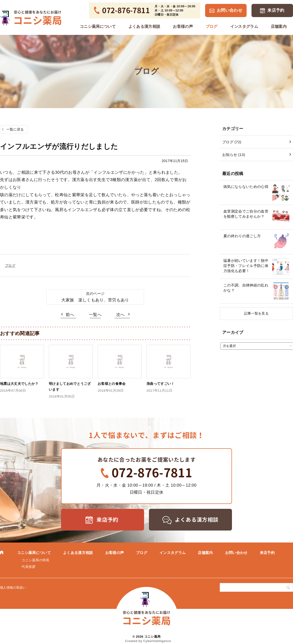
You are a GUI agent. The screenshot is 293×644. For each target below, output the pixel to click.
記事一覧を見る (256, 313)
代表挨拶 (28, 567)
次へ (120, 315)
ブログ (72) (232, 142)
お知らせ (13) (234, 155)
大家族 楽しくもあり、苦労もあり (95, 300)
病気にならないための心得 (246, 187)
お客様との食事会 (112, 384)
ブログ (212, 26)
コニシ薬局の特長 (36, 560)
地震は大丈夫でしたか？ (19, 384)
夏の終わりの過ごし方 (242, 236)
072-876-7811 (152, 473)
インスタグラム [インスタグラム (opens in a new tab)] (244, 26)
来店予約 (276, 10)
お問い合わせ (230, 10)
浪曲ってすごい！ (161, 384)
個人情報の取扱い (13, 588)
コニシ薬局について (98, 26)
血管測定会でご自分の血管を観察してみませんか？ (246, 214)
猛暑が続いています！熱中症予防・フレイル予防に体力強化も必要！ (246, 266)
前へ (70, 315)
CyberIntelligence (157, 641)
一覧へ (95, 315)
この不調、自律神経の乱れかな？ (246, 288)
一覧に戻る (15, 129)
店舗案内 (279, 26)
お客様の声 (183, 26)
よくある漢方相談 (144, 26)
